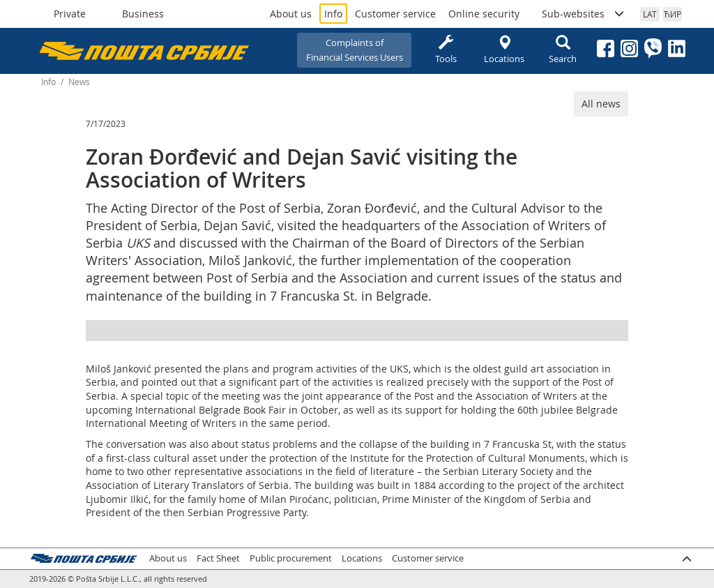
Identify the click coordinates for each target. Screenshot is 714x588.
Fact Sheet (218, 558)
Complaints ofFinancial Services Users (355, 50)
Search (563, 50)
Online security (484, 14)
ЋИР (673, 14)
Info (333, 14)
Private (70, 14)
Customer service (395, 14)
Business (143, 14)
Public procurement (291, 558)
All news (601, 104)
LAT (650, 14)
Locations (504, 50)
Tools (446, 50)
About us (291, 14)
